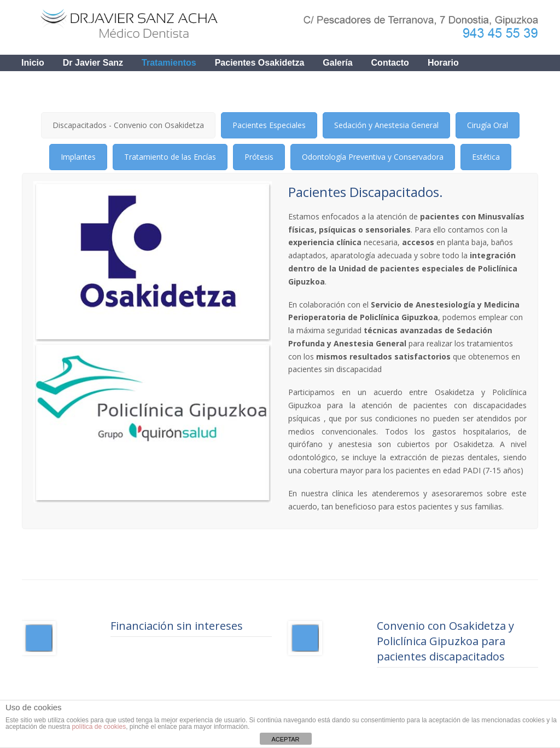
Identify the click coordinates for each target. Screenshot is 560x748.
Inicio (33, 63)
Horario (443, 63)
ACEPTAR (285, 739)
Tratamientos (169, 63)
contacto (390, 63)
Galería (337, 63)
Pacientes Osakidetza (260, 63)
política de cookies (99, 727)
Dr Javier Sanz (93, 63)
